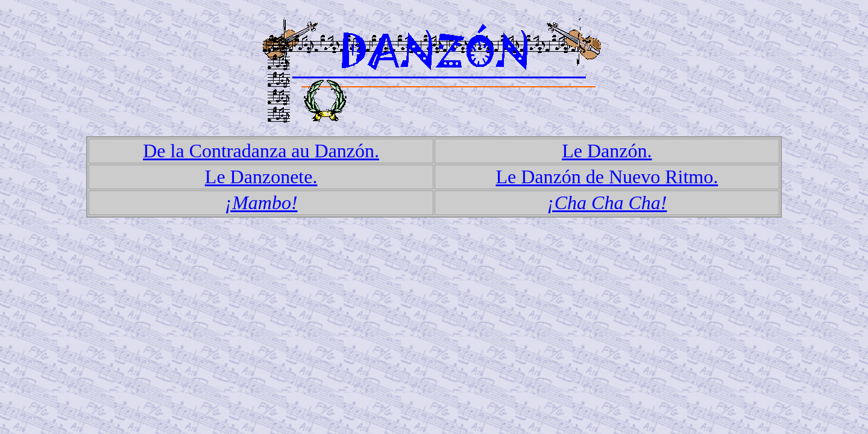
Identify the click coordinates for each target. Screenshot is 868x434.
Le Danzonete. (261, 177)
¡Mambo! (261, 203)
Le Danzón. (607, 151)
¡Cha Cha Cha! (607, 203)
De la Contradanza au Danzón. (261, 151)
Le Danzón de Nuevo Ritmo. (607, 177)
